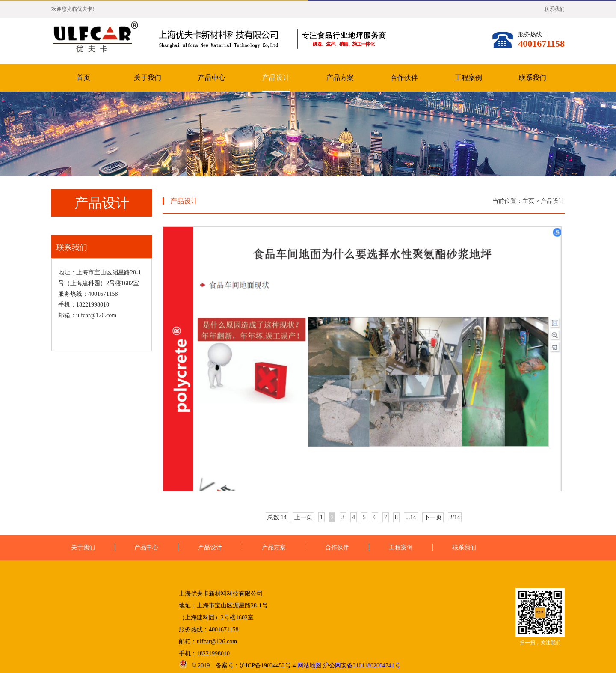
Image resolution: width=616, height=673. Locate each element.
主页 (528, 201)
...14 (411, 517)
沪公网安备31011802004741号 (362, 666)
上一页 (303, 517)
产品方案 (340, 78)
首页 (83, 78)
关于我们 (148, 78)
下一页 (433, 517)
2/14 (455, 517)
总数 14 (277, 517)
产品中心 (212, 78)
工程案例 (468, 78)
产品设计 (276, 78)
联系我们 (554, 9)
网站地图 (309, 666)
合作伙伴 (404, 78)
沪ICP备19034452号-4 (268, 666)
